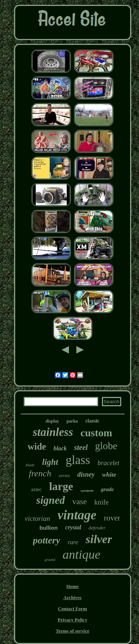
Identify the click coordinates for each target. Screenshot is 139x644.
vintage (77, 515)
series (64, 475)
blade (30, 465)
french (40, 473)
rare (73, 542)
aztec (37, 489)
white (109, 475)
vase (80, 501)
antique (82, 554)
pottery (47, 540)
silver (99, 539)
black (60, 448)
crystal (73, 527)
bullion (48, 528)
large (61, 486)
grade (107, 489)
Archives (72, 597)
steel (81, 447)
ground (50, 560)
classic (92, 421)
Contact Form (72, 609)
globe (106, 446)
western (87, 490)
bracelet (108, 463)
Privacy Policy (73, 620)
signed (51, 500)
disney (86, 474)
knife (101, 502)
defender (97, 528)
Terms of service (72, 631)
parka (72, 421)
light (50, 462)
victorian (38, 518)
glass (78, 460)
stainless (53, 432)
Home (72, 586)
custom (96, 433)
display (52, 421)
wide (37, 446)
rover (112, 518)
